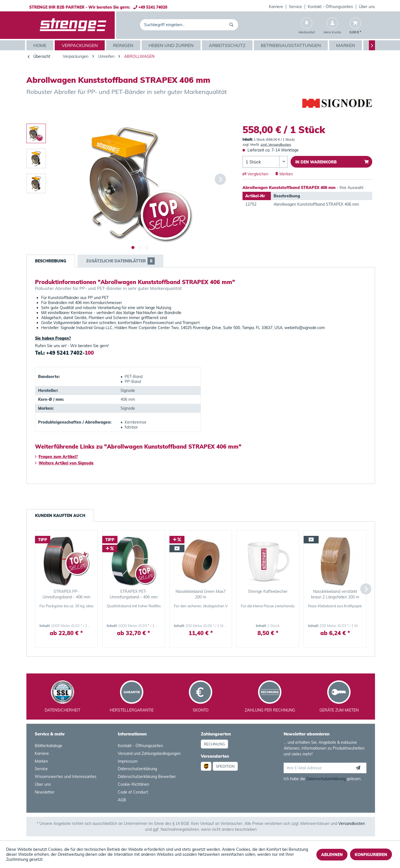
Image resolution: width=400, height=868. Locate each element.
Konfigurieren (371, 855)
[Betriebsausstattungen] (292, 45)
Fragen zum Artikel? (56, 457)
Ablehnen (332, 855)
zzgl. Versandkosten (276, 144)
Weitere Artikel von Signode (64, 463)
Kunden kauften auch (60, 516)
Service (295, 7)
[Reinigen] (124, 45)
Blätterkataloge (48, 746)
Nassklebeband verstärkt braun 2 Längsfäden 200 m (335, 594)
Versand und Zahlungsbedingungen (149, 753)
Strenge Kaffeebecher (268, 591)
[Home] (41, 45)
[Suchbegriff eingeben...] (189, 25)
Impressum (128, 761)
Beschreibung (51, 261)
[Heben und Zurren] (172, 45)
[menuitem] (276, 7)
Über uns (367, 7)
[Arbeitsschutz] (228, 45)
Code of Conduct (133, 792)
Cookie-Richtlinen (133, 784)
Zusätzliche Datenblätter (120, 261)
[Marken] (346, 45)
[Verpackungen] (80, 45)
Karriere (276, 7)
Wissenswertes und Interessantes (66, 777)
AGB (122, 800)
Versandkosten (352, 824)
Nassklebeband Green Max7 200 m (201, 594)
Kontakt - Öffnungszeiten (330, 7)
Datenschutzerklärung (137, 769)
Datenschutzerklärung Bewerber (147, 777)
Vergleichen (255, 174)
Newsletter (45, 792)
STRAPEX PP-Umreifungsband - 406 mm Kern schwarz (66, 594)
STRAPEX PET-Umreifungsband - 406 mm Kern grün (134, 594)
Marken (41, 761)
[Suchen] (232, 25)
